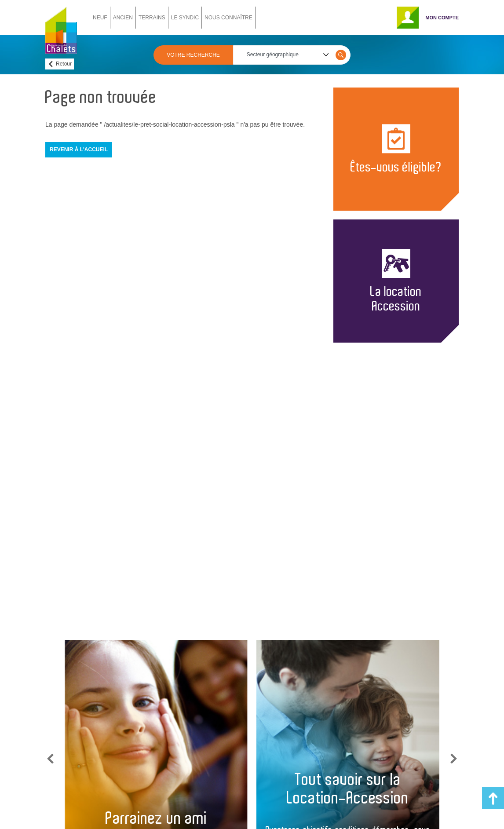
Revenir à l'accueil (79, 150)
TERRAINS (152, 18)
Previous (50, 759)
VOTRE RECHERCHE (193, 55)
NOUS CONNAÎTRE (228, 18)
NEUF (100, 18)
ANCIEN (123, 18)
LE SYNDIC (185, 18)
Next (454, 759)
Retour (64, 64)
